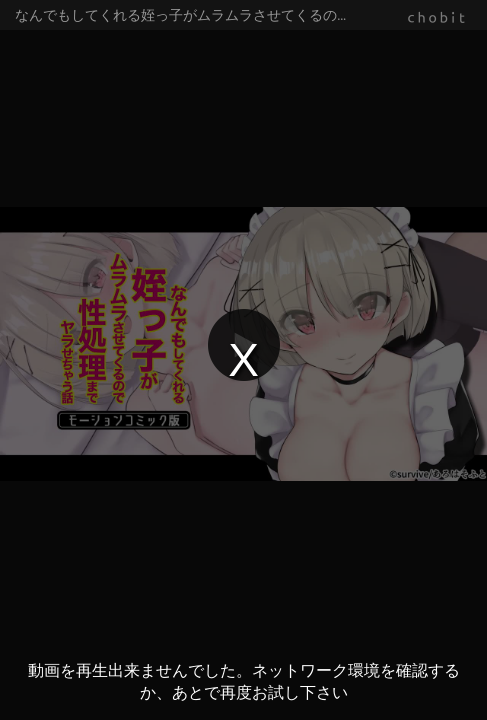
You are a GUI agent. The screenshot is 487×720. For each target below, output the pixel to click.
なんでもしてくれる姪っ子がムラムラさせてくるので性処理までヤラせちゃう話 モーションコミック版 (251, 15)
